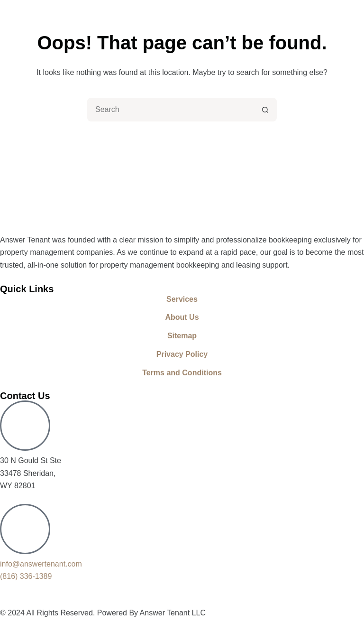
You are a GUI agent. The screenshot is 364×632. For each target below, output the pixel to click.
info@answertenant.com (41, 564)
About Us (182, 317)
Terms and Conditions (182, 373)
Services (182, 299)
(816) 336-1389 (26, 576)
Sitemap (182, 336)
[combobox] (171, 110)
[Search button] (265, 110)
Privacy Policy (182, 354)
